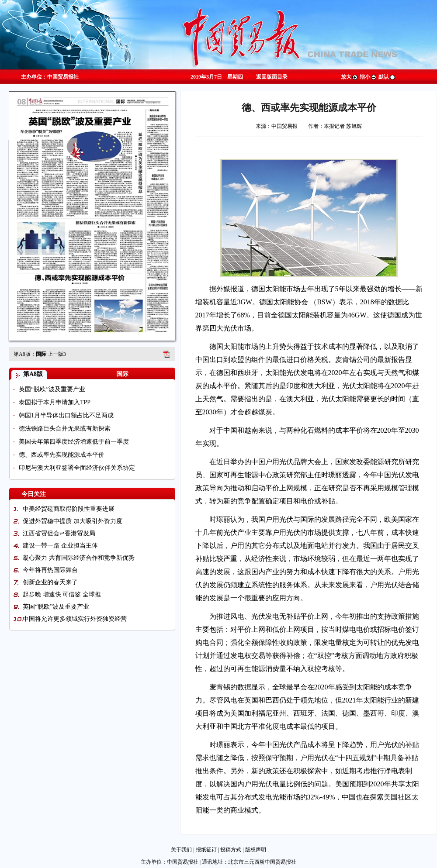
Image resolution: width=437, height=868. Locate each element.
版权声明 (256, 850)
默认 (387, 77)
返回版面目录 (272, 77)
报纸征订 (206, 850)
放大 (350, 77)
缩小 (368, 77)
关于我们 (181, 850)
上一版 (57, 354)
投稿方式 (231, 850)
